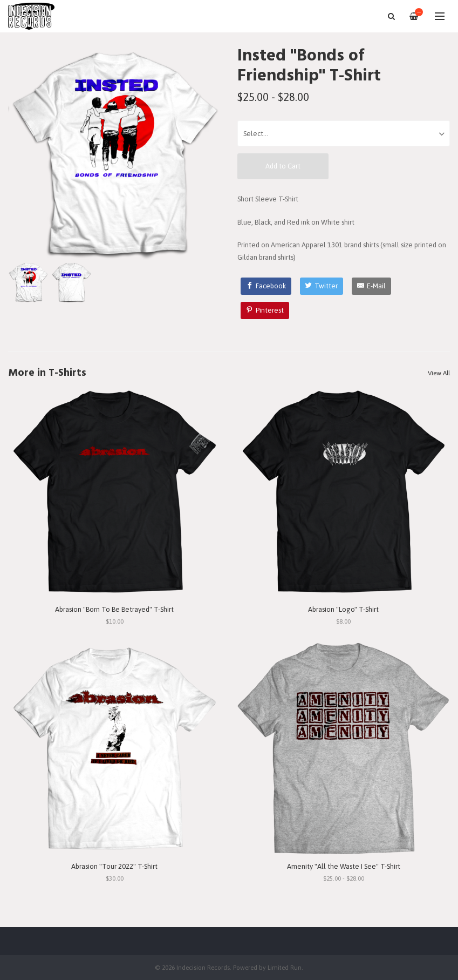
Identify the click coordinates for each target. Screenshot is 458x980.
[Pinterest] (265, 310)
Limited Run (285, 967)
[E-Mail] (371, 286)
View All (439, 373)
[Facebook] (266, 286)
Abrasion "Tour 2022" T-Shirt (114, 866)
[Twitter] (322, 286)
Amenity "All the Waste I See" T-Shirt (344, 866)
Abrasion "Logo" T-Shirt (343, 609)
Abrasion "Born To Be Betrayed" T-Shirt (114, 609)
